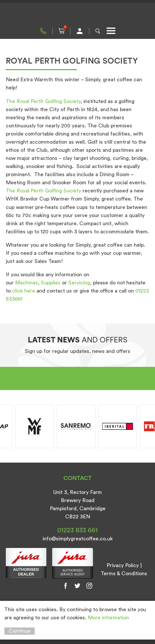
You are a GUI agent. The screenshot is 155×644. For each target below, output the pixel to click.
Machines (27, 283)
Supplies (51, 283)
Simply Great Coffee (78, 15)
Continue (20, 631)
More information (108, 618)
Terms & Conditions (124, 573)
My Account (80, 31)
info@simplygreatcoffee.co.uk (78, 539)
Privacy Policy (123, 565)
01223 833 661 (43, 31)
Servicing (79, 283)
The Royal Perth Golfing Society (43, 101)
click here (24, 291)
